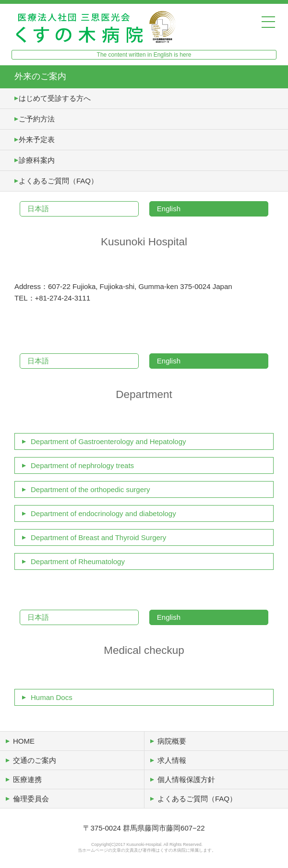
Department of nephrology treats (82, 465)
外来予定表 (37, 139)
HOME (24, 741)
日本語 (38, 209)
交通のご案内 (35, 760)
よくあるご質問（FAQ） (58, 181)
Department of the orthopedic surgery (90, 489)
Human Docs (52, 697)
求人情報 (172, 760)
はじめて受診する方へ (55, 98)
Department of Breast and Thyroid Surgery (98, 537)
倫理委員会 (31, 799)
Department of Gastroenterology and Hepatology (108, 441)
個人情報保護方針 (186, 779)
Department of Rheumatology (78, 561)
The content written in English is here (144, 55)
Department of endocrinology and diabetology (103, 513)
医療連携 (27, 779)
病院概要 (172, 741)
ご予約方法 (37, 119)
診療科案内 (37, 160)
